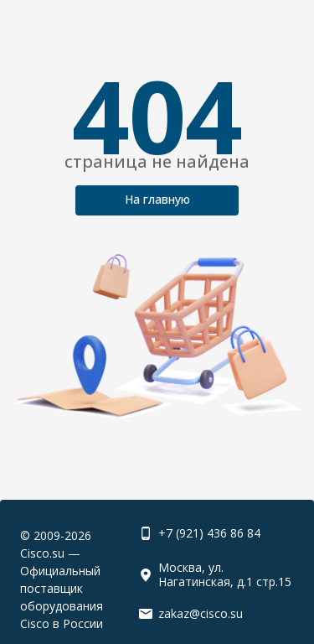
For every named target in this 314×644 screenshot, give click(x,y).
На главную (157, 199)
